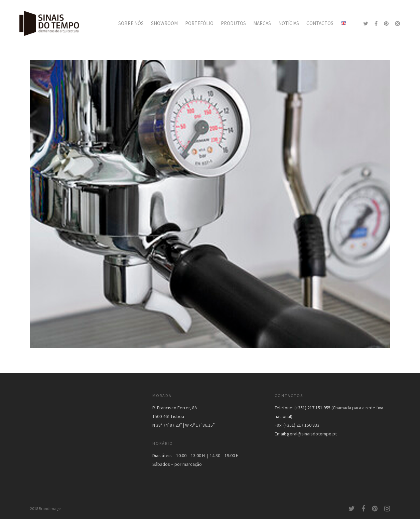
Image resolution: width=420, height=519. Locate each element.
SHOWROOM (164, 23)
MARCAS (262, 23)
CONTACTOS (320, 23)
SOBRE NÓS (131, 23)
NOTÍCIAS (289, 23)
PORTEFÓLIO (199, 23)
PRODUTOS (233, 23)
